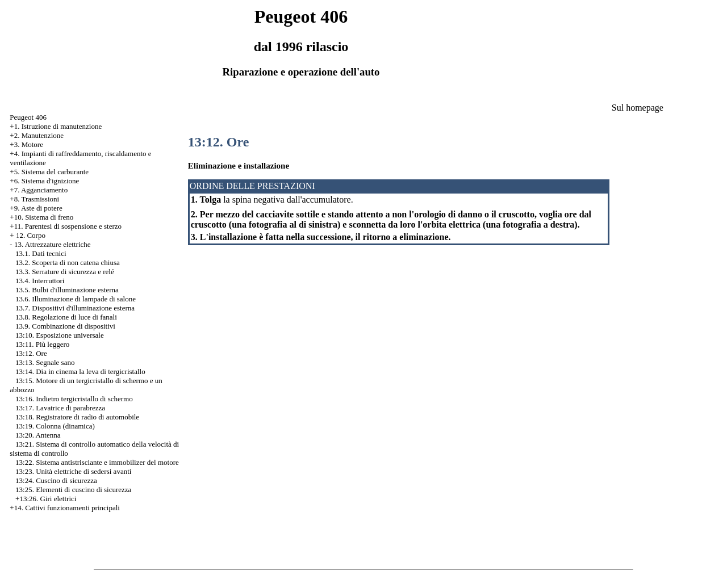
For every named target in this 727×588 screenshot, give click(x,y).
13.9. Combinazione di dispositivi (65, 326)
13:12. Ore (31, 353)
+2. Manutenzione (37, 135)
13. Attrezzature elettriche (53, 244)
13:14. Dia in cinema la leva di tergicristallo (80, 371)
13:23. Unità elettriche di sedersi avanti (73, 471)
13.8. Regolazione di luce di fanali (66, 317)
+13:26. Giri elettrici (46, 499)
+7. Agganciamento (39, 190)
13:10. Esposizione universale (60, 335)
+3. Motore (26, 144)
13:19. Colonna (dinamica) (55, 426)
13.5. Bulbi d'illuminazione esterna (67, 290)
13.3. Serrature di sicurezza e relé (65, 272)
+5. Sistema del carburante (49, 172)
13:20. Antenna (38, 435)
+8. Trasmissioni (34, 199)
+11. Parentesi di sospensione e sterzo (66, 226)
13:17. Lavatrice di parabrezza (60, 408)
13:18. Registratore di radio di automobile (77, 417)
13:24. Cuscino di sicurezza (56, 480)
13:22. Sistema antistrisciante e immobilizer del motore (97, 462)
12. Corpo (31, 235)
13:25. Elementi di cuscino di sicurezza (73, 490)
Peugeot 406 (28, 117)
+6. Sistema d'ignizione (44, 181)
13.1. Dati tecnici (41, 253)
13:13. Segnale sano (45, 362)
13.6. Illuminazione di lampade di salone (76, 299)
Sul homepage (638, 108)
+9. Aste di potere (36, 208)
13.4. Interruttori (40, 281)
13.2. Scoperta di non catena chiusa (68, 262)
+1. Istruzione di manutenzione (56, 126)
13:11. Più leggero (42, 344)
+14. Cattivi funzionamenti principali (65, 508)
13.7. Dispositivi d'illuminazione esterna (75, 308)
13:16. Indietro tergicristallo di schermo (74, 399)
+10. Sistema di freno (41, 217)
